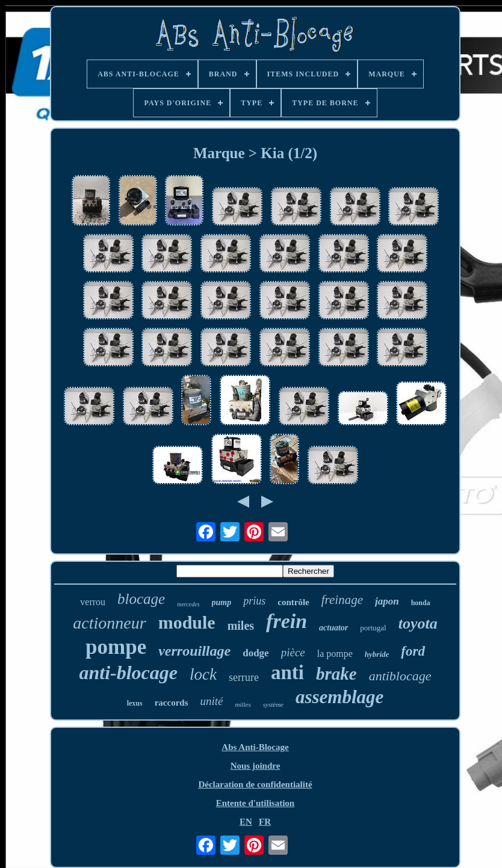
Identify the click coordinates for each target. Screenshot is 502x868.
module (187, 622)
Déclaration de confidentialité (255, 784)
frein (287, 621)
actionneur (109, 623)
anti (287, 673)
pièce (293, 652)
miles (241, 626)
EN (246, 822)
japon (387, 601)
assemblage (339, 697)
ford (413, 651)
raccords (172, 703)
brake (336, 674)
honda (421, 603)
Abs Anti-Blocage (255, 747)
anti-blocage (128, 673)
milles (243, 704)
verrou (93, 602)
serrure (244, 677)
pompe (116, 647)
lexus (135, 703)
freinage (342, 600)
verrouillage (194, 651)
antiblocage (400, 676)
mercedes (188, 604)
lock (203, 674)
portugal (373, 628)
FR (265, 822)
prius (254, 601)
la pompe (335, 654)
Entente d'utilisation (255, 803)
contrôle (293, 602)
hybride (377, 654)
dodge (256, 653)
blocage (141, 599)
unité (211, 701)
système (273, 704)
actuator (333, 628)
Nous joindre (256, 766)
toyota (418, 623)
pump (222, 602)
